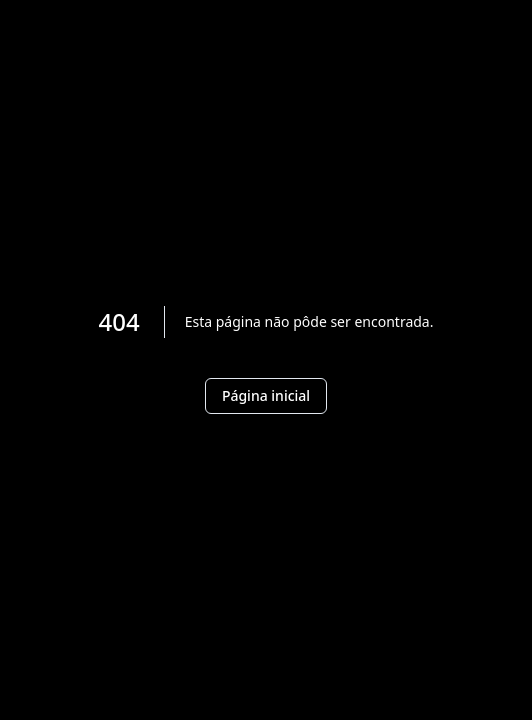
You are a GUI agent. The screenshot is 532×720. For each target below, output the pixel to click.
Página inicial (266, 395)
